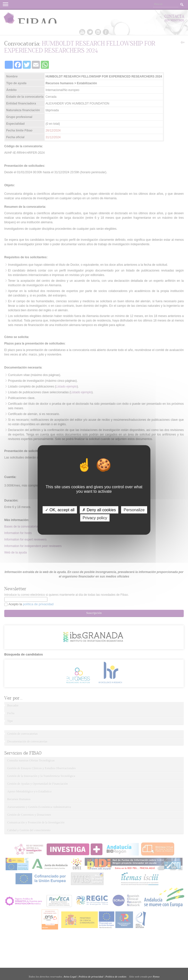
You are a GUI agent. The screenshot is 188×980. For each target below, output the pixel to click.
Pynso (156, 976)
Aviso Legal (70, 976)
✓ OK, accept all (60, 510)
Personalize (134, 510)
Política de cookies (116, 976)
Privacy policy (95, 518)
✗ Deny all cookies (99, 510)
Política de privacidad (91, 976)
